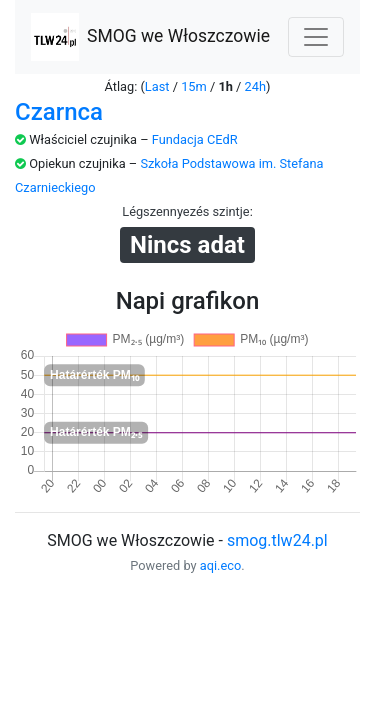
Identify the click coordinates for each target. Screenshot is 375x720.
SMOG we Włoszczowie (150, 37)
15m (194, 86)
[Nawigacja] (316, 37)
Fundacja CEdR (195, 139)
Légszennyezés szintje (185, 211)
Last (157, 86)
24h (255, 86)
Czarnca (59, 112)
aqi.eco (221, 565)
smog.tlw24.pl (277, 540)
